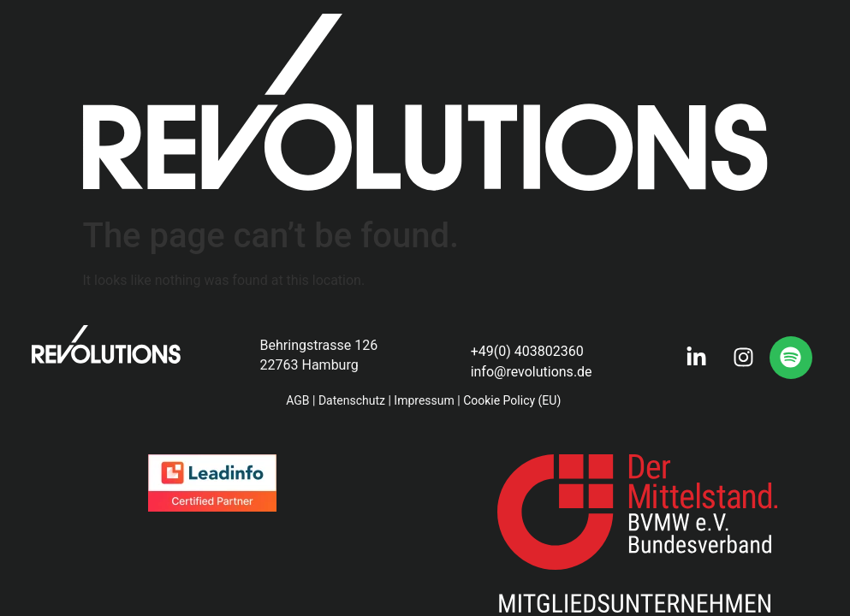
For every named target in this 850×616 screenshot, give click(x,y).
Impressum (424, 400)
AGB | (300, 400)
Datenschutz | (354, 400)
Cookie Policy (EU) (514, 400)
